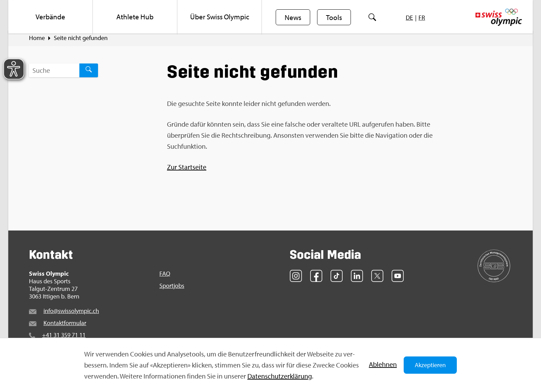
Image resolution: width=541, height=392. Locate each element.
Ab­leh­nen (383, 364)
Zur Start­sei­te (187, 171)
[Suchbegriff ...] (54, 74)
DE (410, 17)
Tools (335, 18)
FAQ (165, 277)
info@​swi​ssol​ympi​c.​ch (71, 315)
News (293, 18)
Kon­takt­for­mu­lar (65, 327)
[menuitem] (51, 17)
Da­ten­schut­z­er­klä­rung (280, 376)
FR (423, 17)
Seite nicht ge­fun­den (81, 42)
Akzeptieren (430, 365)
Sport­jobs (172, 290)
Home (37, 42)
